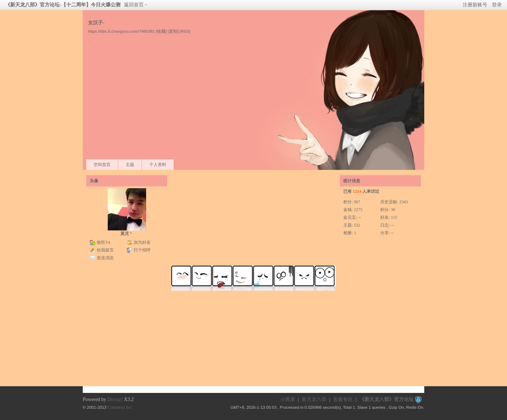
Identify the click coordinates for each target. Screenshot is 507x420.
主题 (130, 165)
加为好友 (142, 242)
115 (394, 217)
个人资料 (158, 165)
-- (359, 217)
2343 (403, 202)
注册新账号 (475, 5)
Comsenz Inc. (120, 407)
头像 (94, 181)
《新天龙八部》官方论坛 (387, 399)
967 (357, 202)
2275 (358, 210)
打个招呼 (142, 250)
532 (357, 225)
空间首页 (102, 165)
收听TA (104, 242)
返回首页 (134, 5)
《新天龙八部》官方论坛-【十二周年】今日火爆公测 (63, 5)
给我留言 (105, 250)
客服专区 (343, 399)
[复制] (173, 31)
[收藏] (161, 31)
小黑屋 (288, 399)
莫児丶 (127, 234)
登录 (497, 5)
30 (393, 210)
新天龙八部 (314, 399)
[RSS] (185, 31)
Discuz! (115, 399)
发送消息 (105, 258)
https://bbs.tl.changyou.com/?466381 (121, 31)
